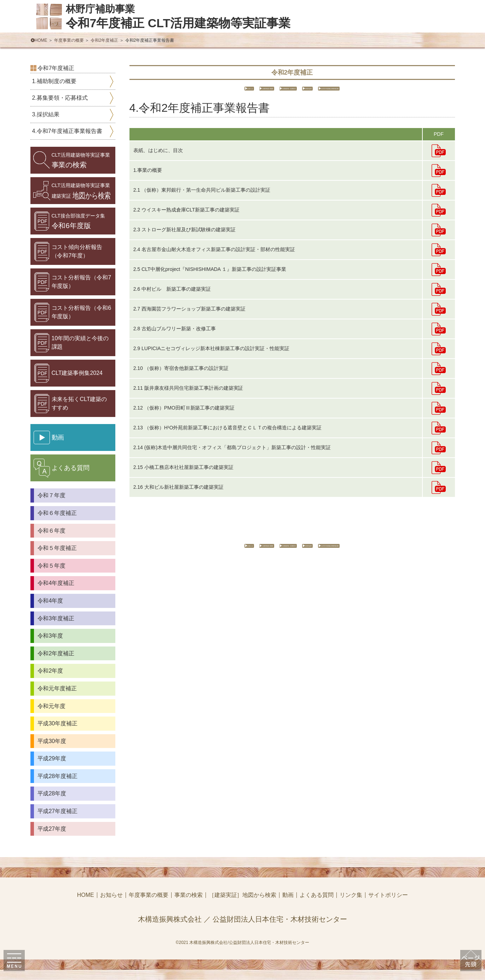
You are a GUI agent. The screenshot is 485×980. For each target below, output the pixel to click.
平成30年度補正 (58, 723)
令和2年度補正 (105, 40)
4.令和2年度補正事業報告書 (401, 91)
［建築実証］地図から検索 (243, 895)
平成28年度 (52, 793)
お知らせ (166, 91)
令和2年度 (50, 671)
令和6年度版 (78, 221)
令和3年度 (50, 636)
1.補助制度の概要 (216, 91)
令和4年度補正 (56, 583)
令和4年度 (50, 601)
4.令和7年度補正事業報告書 (67, 131)
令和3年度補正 (56, 618)
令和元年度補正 (57, 688)
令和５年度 (52, 566)
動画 (288, 895)
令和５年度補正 (57, 548)
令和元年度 (52, 706)
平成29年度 (52, 758)
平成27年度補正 (58, 811)
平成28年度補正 (58, 776)
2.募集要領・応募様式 (280, 91)
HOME (41, 40)
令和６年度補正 (57, 513)
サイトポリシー (388, 895)
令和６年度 (52, 531)
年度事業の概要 (69, 40)
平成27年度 (52, 829)
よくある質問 (317, 895)
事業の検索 (81, 160)
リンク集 (351, 895)
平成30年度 (52, 741)
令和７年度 (52, 495)
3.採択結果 (337, 91)
